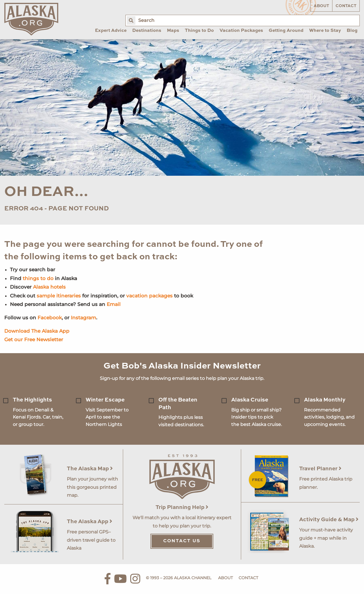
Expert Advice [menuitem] (111, 31)
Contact (346, 6)
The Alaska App (90, 522)
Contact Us (182, 541)
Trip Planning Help (182, 507)
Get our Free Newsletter (34, 340)
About (321, 6)
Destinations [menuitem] (147, 31)
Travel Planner (320, 469)
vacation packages (149, 296)
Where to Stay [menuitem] (325, 31)
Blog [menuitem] (352, 31)
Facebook (50, 318)
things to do (38, 278)
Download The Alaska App (37, 331)
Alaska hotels (49, 287)
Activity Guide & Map (329, 520)
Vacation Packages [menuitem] (241, 31)
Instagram (83, 318)
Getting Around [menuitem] (286, 31)
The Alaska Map (90, 469)
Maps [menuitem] (173, 31)
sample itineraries (59, 296)
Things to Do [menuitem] (199, 31)
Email (114, 304)
